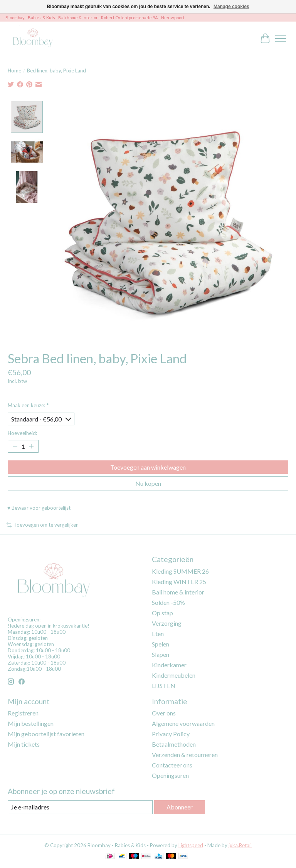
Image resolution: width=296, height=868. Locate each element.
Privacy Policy (171, 734)
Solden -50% (168, 602)
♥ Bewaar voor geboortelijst (39, 508)
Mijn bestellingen (31, 723)
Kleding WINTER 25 (179, 582)
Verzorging (167, 623)
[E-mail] (80, 807)
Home (14, 71)
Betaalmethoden (174, 744)
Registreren (23, 713)
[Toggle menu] (281, 39)
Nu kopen (148, 483)
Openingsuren (170, 775)
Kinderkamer (169, 665)
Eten (158, 634)
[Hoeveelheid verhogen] (31, 447)
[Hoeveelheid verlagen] (15, 447)
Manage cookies (231, 7)
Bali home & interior (178, 592)
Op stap (162, 613)
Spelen (161, 644)
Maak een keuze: (28, 405)
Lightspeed (191, 845)
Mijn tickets (24, 744)
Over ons (164, 713)
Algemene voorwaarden (183, 723)
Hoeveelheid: (22, 433)
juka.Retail (240, 845)
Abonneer (180, 807)
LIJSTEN (164, 686)
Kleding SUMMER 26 (180, 571)
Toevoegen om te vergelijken (43, 525)
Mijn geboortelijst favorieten (46, 734)
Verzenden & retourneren (185, 755)
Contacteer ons (172, 765)
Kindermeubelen (174, 675)
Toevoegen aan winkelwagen (148, 467)
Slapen (161, 654)
